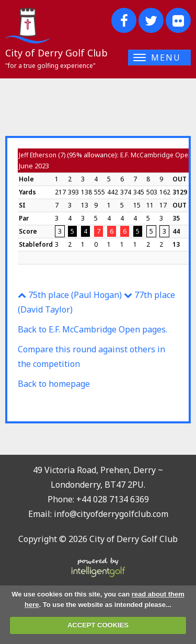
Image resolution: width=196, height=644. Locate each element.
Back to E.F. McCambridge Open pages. (93, 329)
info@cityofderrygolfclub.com (111, 514)
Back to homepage (54, 384)
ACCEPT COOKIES (98, 625)
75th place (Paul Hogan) (70, 295)
